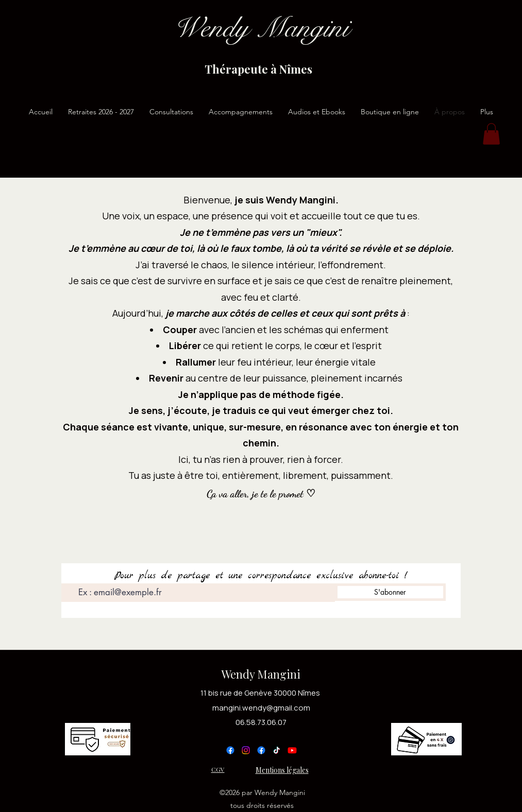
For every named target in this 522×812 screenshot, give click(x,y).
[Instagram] (246, 750)
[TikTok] (277, 750)
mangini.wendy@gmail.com (261, 708)
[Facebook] (230, 750)
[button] (491, 134)
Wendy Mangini (261, 674)
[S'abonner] (390, 592)
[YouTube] (292, 750)
